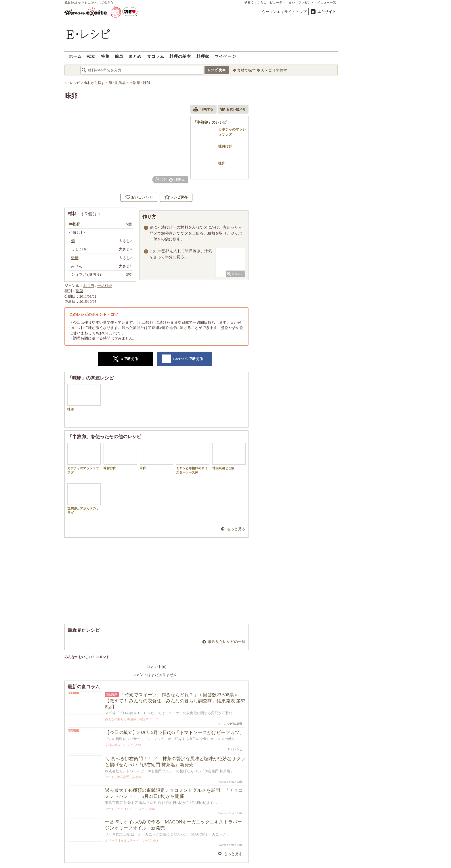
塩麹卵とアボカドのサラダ (84, 499)
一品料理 (105, 286)
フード (110, 777)
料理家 (203, 56)
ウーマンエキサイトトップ (284, 12)
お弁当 (89, 286)
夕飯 (138, 745)
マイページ (225, 56)
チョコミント (126, 809)
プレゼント (306, 2)
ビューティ (278, 2)
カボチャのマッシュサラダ (84, 459)
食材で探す (246, 70)
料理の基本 (180, 56)
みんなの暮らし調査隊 (121, 719)
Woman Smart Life (230, 781)
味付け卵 (120, 456)
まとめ (135, 56)
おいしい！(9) (142, 197)
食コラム (156, 56)
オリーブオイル (116, 840)
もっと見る (236, 529)
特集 (105, 56)
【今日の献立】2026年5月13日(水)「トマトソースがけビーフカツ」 (174, 732)
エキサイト (327, 12)
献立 (91, 56)
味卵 (84, 397)
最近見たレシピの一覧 (227, 642)
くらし (262, 2)
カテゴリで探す (274, 70)
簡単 (119, 56)
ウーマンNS (147, 809)
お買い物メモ (233, 110)
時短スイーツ (148, 719)
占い (292, 2)
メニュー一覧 (327, 2)
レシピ (128, 745)
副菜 (79, 291)
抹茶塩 (137, 777)
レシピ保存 (179, 197)
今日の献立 (113, 745)
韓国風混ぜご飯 (229, 456)
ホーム (75, 56)
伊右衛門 (123, 777)
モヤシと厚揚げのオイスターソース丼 (193, 459)
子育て (249, 2)
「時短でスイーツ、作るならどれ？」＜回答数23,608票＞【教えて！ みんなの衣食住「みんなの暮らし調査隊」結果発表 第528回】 (175, 701)
